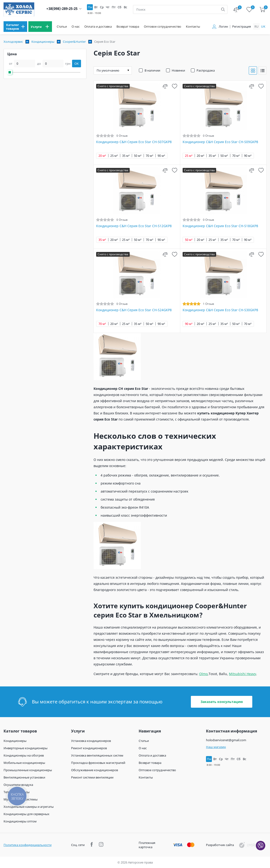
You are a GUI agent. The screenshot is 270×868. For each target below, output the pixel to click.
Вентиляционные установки (24, 777)
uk (263, 26)
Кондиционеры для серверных (26, 814)
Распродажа (206, 70)
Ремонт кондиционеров (89, 748)
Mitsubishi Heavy (242, 674)
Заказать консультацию (222, 702)
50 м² (138, 156)
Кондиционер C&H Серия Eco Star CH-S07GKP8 (134, 142)
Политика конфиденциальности (28, 845)
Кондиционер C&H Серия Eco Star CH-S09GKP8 (220, 142)
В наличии (152, 70)
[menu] (15, 27)
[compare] (165, 86)
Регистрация (242, 27)
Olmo (203, 674)
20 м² (102, 156)
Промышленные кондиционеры (28, 770)
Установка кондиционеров (91, 741)
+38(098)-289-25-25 (62, 9)
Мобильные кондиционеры (24, 763)
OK (77, 64)
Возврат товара (128, 27)
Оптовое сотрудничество (163, 27)
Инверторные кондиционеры (26, 748)
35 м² (126, 156)
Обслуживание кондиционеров (94, 770)
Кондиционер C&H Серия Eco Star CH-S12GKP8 (134, 226)
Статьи (62, 27)
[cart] (262, 10)
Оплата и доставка (98, 27)
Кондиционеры (43, 42)
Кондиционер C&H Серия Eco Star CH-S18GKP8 (220, 226)
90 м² (161, 156)
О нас (76, 27)
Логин (223, 27)
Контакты (193, 27)
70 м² (150, 156)
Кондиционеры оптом (20, 821)
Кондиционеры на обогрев (24, 755)
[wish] (175, 86)
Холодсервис (13, 42)
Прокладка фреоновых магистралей (98, 763)
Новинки (178, 70)
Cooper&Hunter (74, 42)
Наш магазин (216, 747)
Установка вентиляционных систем (97, 755)
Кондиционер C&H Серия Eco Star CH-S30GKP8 (220, 310)
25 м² (114, 156)
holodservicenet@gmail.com (226, 740)
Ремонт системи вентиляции (92, 777)
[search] (223, 9)
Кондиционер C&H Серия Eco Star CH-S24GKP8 (134, 310)
